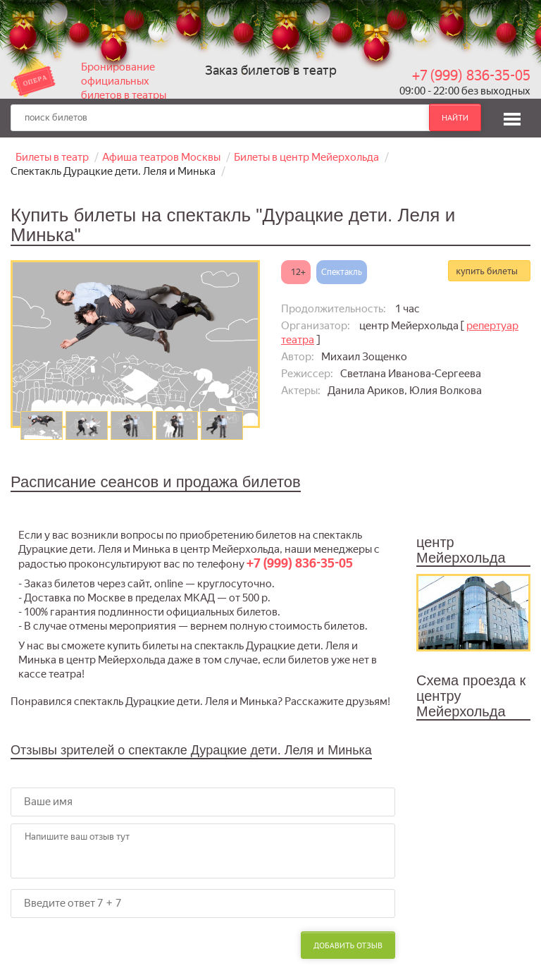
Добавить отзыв (348, 945)
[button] (512, 117)
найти (455, 117)
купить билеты (487, 271)
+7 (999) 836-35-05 (471, 75)
